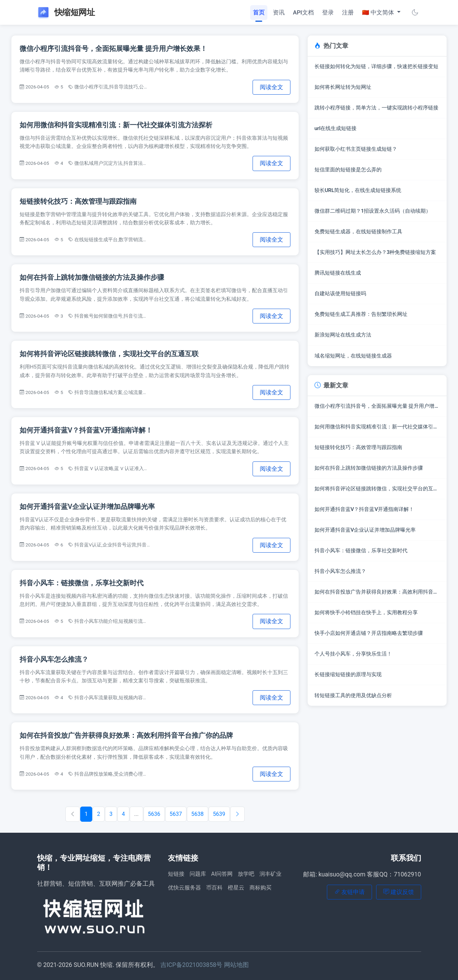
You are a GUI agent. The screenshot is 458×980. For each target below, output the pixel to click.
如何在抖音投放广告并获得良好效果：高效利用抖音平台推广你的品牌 (126, 735)
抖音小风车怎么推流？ (54, 659)
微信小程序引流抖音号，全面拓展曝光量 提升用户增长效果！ (113, 49)
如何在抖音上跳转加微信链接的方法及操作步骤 (92, 277)
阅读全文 (271, 87)
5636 (154, 814)
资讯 (279, 12)
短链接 (176, 874)
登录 (328, 12)
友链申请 (349, 892)
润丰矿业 (270, 874)
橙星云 (236, 888)
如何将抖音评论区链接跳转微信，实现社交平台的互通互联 (109, 354)
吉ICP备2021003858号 (192, 965)
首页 (259, 12)
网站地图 (236, 965)
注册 (348, 12)
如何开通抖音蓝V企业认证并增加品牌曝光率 (87, 507)
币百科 (214, 888)
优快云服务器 (184, 888)
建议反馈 (399, 892)
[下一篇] (237, 814)
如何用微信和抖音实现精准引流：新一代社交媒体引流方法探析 (116, 125)
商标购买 (260, 888)
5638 (198, 814)
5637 (176, 814)
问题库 (198, 874)
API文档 (303, 12)
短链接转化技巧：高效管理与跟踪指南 (78, 201)
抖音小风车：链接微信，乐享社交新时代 (82, 583)
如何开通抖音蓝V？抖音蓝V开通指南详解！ (86, 430)
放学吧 (246, 874)
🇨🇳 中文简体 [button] (379, 12)
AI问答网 (222, 874)
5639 (219, 814)
